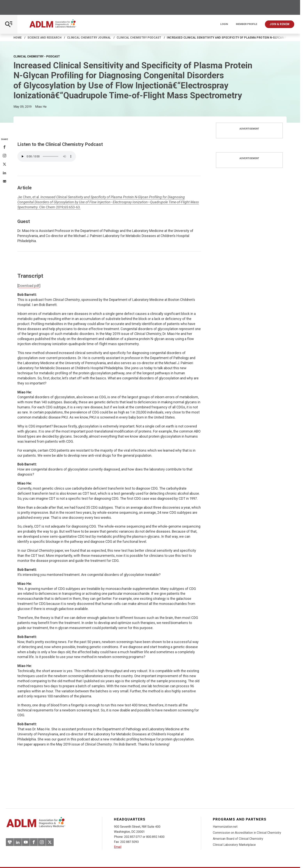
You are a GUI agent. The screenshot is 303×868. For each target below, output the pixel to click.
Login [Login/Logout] (224, 24)
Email (118, 847)
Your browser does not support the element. (47, 156)
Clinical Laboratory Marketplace (234, 845)
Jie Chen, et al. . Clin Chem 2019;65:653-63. (108, 202)
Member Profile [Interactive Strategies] (247, 24)
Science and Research (44, 38)
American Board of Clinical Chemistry (238, 839)
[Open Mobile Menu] (9, 24)
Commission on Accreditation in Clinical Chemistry (247, 833)
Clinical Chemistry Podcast (139, 38)
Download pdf (29, 286)
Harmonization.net (225, 827)
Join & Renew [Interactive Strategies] (280, 24)
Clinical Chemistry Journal (89, 38)
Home (18, 38)
